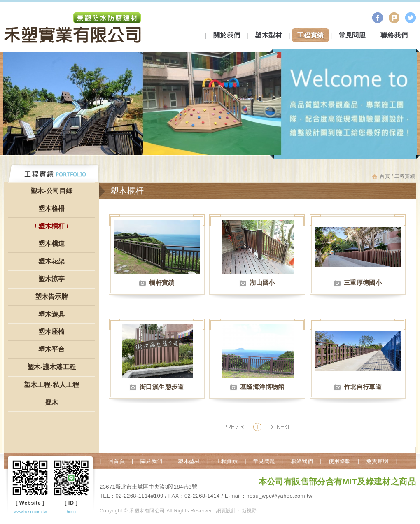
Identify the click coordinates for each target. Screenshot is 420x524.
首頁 (385, 176)
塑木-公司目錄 (51, 191)
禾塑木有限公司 (73, 29)
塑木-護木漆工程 (51, 367)
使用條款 (340, 461)
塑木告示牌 (51, 297)
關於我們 (227, 35)
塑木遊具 (51, 314)
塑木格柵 (51, 208)
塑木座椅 (51, 332)
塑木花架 (51, 261)
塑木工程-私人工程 (51, 385)
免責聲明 (377, 461)
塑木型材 (268, 35)
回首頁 (117, 461)
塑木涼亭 (51, 279)
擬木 (51, 402)
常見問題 (352, 35)
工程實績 (310, 35)
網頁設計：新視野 (237, 511)
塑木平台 (51, 349)
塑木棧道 (51, 243)
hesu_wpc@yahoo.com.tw (279, 496)
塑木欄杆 (51, 226)
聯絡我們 (394, 35)
